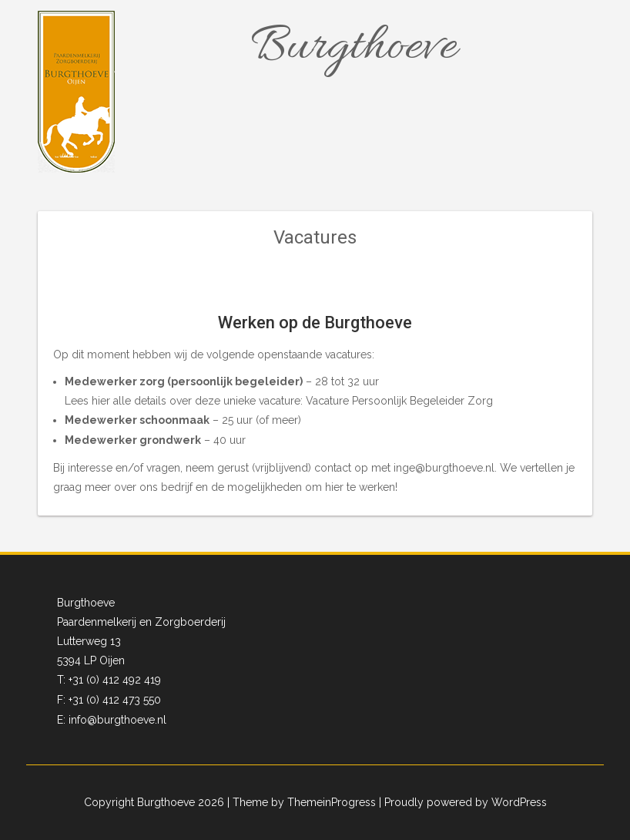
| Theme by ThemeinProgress (302, 802)
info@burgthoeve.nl (117, 720)
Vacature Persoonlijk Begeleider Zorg (399, 401)
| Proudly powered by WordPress (463, 802)
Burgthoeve (354, 48)
